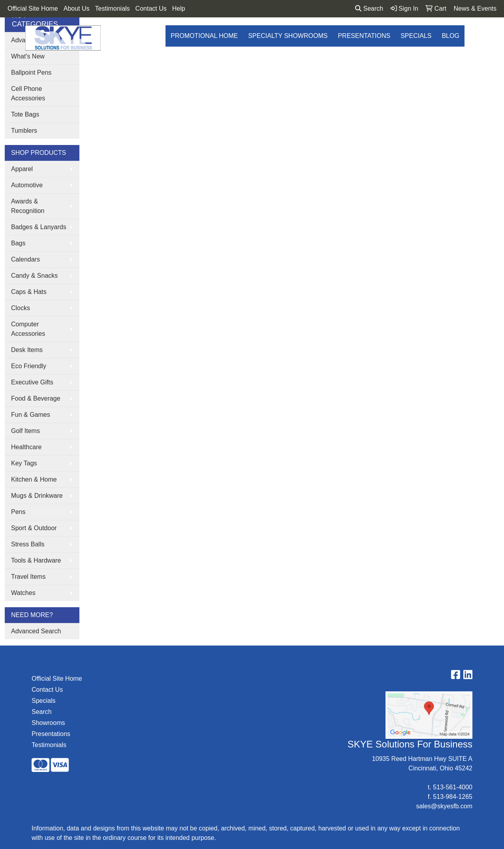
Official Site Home (33, 8)
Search (369, 8)
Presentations (364, 36)
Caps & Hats (29, 292)
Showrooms (48, 723)
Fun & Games (31, 415)
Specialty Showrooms (288, 36)
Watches (23, 593)
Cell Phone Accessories (28, 93)
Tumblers (24, 131)
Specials (416, 36)
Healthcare (26, 447)
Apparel (22, 169)
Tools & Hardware (36, 560)
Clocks (21, 308)
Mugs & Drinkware (37, 496)
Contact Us (151, 8)
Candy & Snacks (34, 276)
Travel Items (28, 577)
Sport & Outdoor (34, 528)
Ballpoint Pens (31, 72)
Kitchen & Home (34, 479)
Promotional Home (204, 36)
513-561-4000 (453, 787)
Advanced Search (36, 631)
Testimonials (113, 8)
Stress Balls (28, 544)
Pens (18, 512)
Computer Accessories (28, 329)
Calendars (25, 259)
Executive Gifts (32, 382)
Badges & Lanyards (39, 227)
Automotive (27, 185)
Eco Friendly (29, 366)
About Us (77, 8)
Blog (450, 36)
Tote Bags (25, 114)
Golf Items (25, 431)
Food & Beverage (36, 398)
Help (179, 8)
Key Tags (24, 463)
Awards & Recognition (28, 206)
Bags (18, 243)
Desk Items (27, 350)
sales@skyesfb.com (444, 806)
